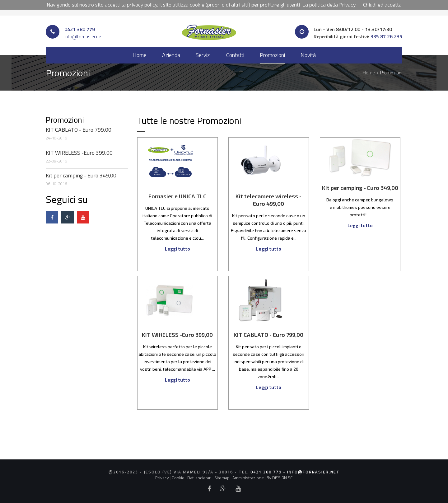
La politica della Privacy (329, 5)
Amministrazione (248, 478)
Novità (308, 55)
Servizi (203, 55)
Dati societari (199, 478)
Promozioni (272, 55)
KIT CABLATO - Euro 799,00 (79, 130)
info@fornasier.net (84, 36)
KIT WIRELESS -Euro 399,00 (79, 153)
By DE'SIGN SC (280, 478)
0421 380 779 (80, 29)
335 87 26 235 (386, 36)
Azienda (171, 55)
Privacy (162, 478)
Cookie (178, 478)
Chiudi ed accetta (382, 5)
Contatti (235, 55)
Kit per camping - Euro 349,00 (81, 175)
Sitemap (222, 478)
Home (140, 55)
